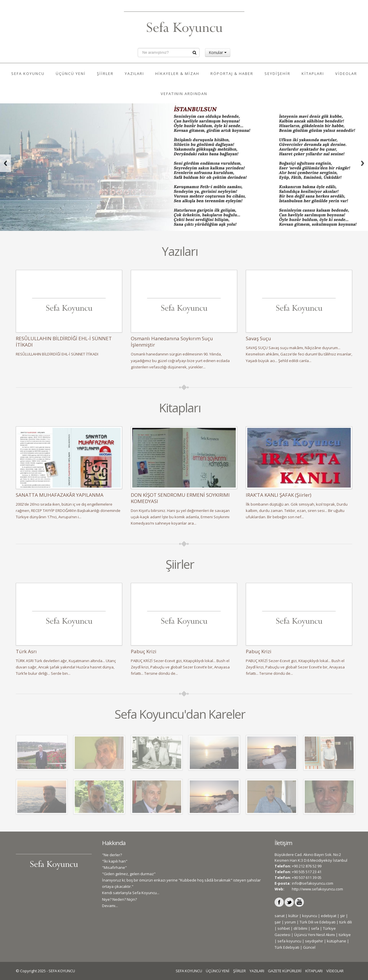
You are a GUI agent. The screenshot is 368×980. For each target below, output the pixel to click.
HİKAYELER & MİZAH (177, 74)
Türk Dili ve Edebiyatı (318, 922)
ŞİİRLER (105, 74)
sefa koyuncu (289, 941)
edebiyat (329, 916)
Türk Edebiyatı (287, 947)
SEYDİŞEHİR (277, 74)
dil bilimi (300, 928)
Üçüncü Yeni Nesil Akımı (315, 935)
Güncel (309, 947)
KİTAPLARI (313, 74)
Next (363, 163)
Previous (5, 163)
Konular (218, 52)
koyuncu (310, 916)
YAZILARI (134, 74)
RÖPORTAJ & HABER (232, 74)
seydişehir (314, 941)
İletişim (283, 843)
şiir (343, 916)
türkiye (345, 935)
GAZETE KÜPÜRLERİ (285, 971)
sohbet (284, 928)
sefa (315, 928)
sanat (280, 916)
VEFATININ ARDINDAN (184, 94)
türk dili (346, 922)
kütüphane (337, 941)
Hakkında (114, 843)
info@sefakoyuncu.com (313, 883)
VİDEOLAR (346, 74)
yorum (290, 922)
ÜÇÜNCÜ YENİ (71, 74)
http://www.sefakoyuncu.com (317, 889)
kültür (293, 916)
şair (278, 922)
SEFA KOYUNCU (28, 74)
